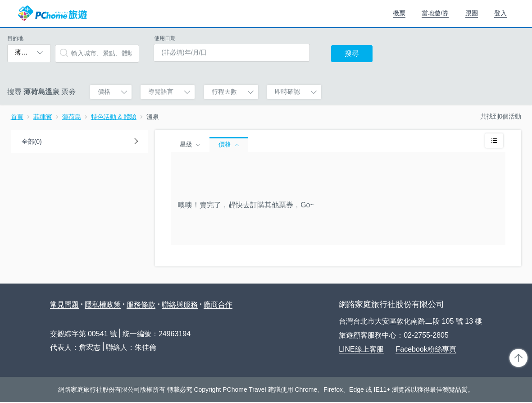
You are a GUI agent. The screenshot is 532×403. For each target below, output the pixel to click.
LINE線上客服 (361, 349)
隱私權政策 (103, 305)
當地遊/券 (435, 13)
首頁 (17, 117)
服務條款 (141, 305)
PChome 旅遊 (52, 14)
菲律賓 (43, 117)
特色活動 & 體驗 (114, 117)
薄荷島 (72, 117)
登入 (500, 13)
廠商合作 (218, 305)
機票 (399, 13)
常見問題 (64, 305)
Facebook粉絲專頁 (426, 349)
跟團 (472, 13)
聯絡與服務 (180, 305)
